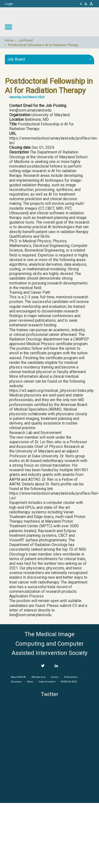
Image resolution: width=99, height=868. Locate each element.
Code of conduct (47, 682)
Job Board (26, 40)
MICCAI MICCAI (59, 22)
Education (16, 682)
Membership (38, 677)
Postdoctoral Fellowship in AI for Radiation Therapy (43, 45)
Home (9, 40)
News (30, 682)
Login (9, 4)
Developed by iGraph (86, 801)
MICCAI (49, 776)
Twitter (50, 694)
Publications (71, 677)
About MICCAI (18, 677)
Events (55, 677)
